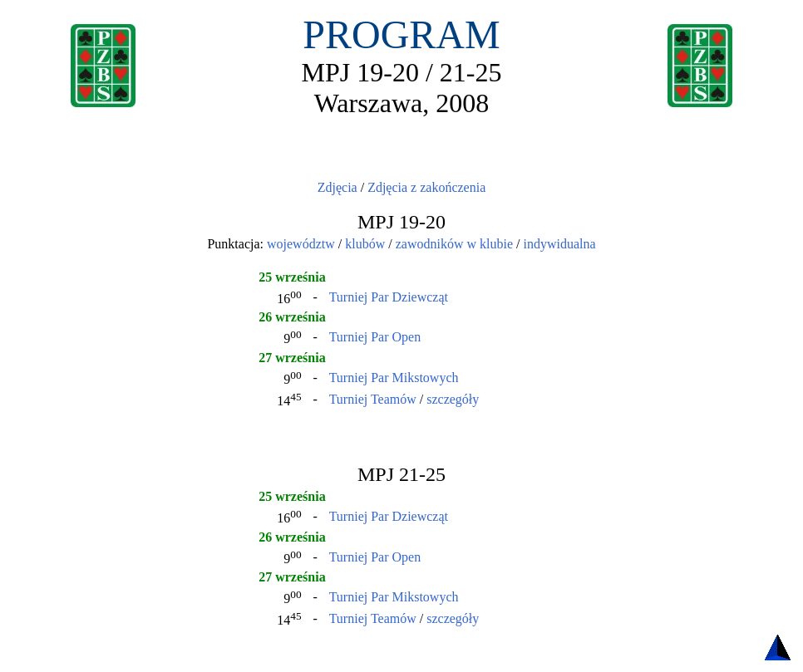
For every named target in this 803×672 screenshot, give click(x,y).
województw (301, 244)
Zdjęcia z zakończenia (426, 187)
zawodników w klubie (454, 244)
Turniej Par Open (375, 337)
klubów (365, 244)
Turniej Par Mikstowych (394, 378)
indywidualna (559, 244)
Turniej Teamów (373, 399)
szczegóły (453, 399)
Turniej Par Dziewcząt (389, 297)
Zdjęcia (337, 187)
